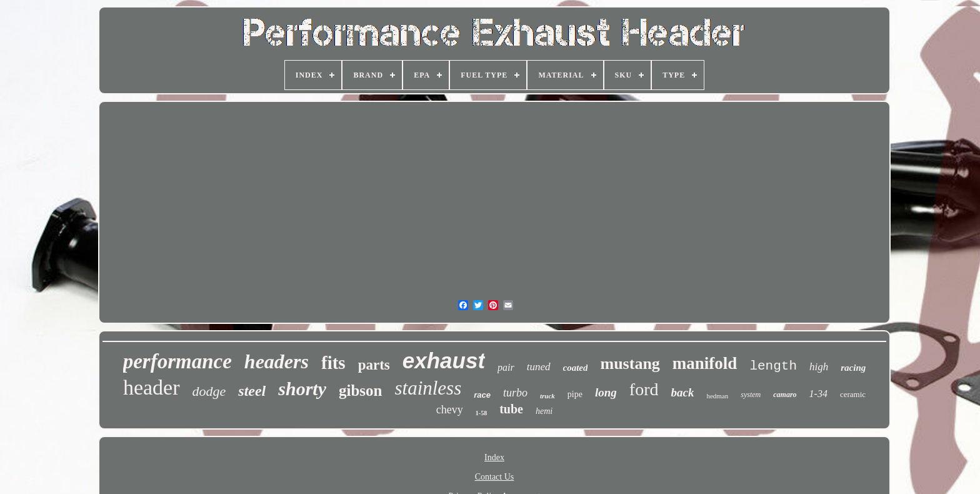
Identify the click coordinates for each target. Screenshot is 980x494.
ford (644, 389)
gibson (360, 391)
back (682, 392)
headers (277, 361)
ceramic (853, 394)
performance (177, 361)
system (751, 395)
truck (547, 396)
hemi (544, 411)
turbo (515, 393)
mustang (630, 364)
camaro (785, 395)
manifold (705, 363)
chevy (450, 410)
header (152, 387)
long (606, 392)
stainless (428, 388)
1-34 (818, 394)
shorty (302, 389)
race (482, 395)
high (819, 367)
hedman (717, 396)
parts (374, 365)
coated (576, 368)
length (773, 366)
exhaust (444, 360)
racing (853, 368)
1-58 (481, 413)
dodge (209, 391)
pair (506, 367)
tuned (539, 367)
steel (252, 391)
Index (494, 457)
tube (511, 409)
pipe (575, 394)
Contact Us (495, 477)
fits (333, 363)
